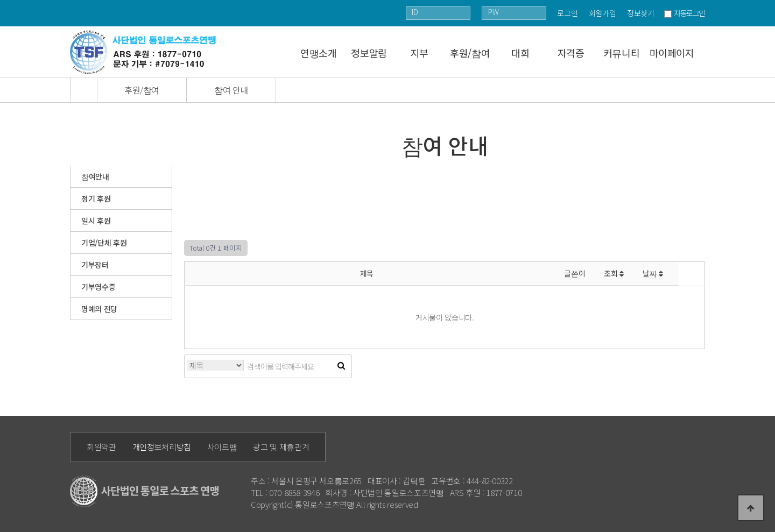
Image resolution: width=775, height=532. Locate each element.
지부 (420, 53)
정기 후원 (96, 198)
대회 (520, 53)
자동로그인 (689, 13)
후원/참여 (470, 53)
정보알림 (369, 53)
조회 (614, 273)
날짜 (653, 273)
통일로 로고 (147, 52)
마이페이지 (672, 53)
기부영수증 (98, 287)
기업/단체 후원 (104, 243)
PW (493, 12)
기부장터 (95, 265)
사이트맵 (222, 447)
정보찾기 (641, 13)
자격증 (571, 53)
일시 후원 (96, 221)
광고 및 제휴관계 (281, 447)
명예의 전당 (99, 309)
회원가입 (603, 13)
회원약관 (101, 447)
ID (415, 12)
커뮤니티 (622, 53)
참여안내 (95, 176)
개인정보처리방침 (162, 447)
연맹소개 (319, 53)
